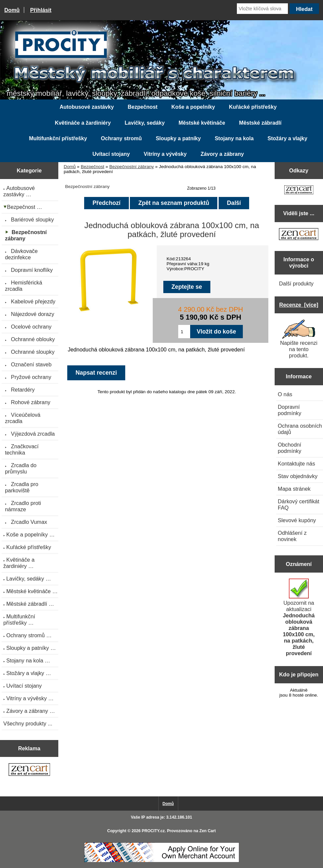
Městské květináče (202, 123)
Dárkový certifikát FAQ (299, 504)
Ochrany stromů (122, 138)
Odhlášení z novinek (292, 536)
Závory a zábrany (222, 154)
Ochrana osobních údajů (300, 429)
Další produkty (296, 283)
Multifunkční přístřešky (58, 138)
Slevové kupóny (297, 520)
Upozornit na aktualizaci (299, 617)
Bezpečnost (93, 167)
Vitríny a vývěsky (165, 154)
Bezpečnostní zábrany (132, 167)
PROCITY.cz (153, 831)
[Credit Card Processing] (162, 861)
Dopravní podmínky (290, 410)
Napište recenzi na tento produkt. (299, 339)
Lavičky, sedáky (145, 123)
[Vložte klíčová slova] (262, 9)
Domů (12, 10)
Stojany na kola (234, 138)
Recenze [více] (299, 305)
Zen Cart (208, 831)
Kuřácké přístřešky (253, 107)
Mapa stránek (294, 489)
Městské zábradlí (260, 123)
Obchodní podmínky (290, 448)
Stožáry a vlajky (288, 138)
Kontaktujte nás (296, 464)
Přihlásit (41, 10)
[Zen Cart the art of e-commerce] (29, 770)
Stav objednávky (298, 476)
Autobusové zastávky (87, 107)
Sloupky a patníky (178, 138)
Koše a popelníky (193, 107)
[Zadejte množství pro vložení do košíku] (184, 332)
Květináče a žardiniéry (83, 123)
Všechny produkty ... (28, 723)
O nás (285, 394)
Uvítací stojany (111, 154)
